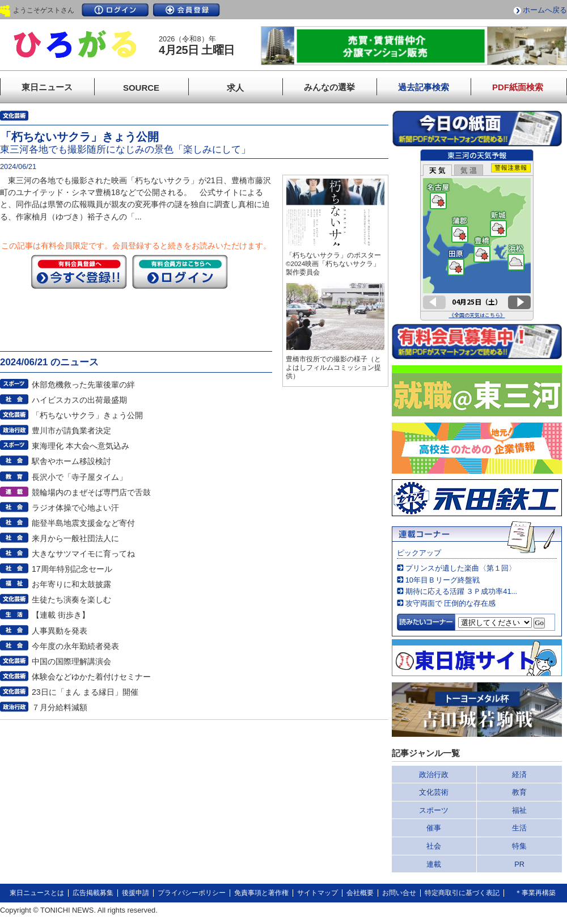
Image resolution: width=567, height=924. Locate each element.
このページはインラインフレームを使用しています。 (477, 235)
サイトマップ (318, 893)
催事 (434, 828)
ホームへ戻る (545, 10)
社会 (434, 846)
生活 (519, 828)
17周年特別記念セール (72, 569)
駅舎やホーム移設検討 (71, 461)
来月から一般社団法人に (75, 538)
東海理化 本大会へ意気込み (81, 446)
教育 (519, 792)
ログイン (115, 10)
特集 (519, 846)
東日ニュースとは (37, 893)
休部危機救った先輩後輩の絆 (83, 385)
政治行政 (434, 775)
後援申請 (136, 893)
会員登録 (187, 10)
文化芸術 (434, 792)
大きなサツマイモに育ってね (83, 554)
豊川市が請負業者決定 (71, 431)
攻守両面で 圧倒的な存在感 (451, 603)
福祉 (519, 810)
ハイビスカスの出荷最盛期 (79, 400)
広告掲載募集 (93, 893)
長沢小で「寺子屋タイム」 (79, 477)
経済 (519, 775)
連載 (434, 864)
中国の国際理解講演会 (71, 661)
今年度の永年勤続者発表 (75, 646)
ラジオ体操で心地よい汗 (75, 508)
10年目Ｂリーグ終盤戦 (443, 580)
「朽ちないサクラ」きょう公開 (87, 415)
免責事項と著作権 (261, 893)
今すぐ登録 (79, 272)
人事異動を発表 (60, 631)
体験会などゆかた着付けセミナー (91, 677)
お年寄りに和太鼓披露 (71, 584)
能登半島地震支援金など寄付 (83, 523)
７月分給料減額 (60, 707)
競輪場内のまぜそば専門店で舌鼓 (91, 492)
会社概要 (360, 893)
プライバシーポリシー (192, 893)
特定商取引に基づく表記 (462, 893)
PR (519, 864)
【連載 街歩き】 (61, 615)
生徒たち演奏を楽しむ (71, 600)
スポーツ (434, 810)
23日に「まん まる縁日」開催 (85, 692)
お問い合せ (399, 893)
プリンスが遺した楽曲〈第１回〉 (461, 568)
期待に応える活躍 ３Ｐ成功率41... (461, 591)
